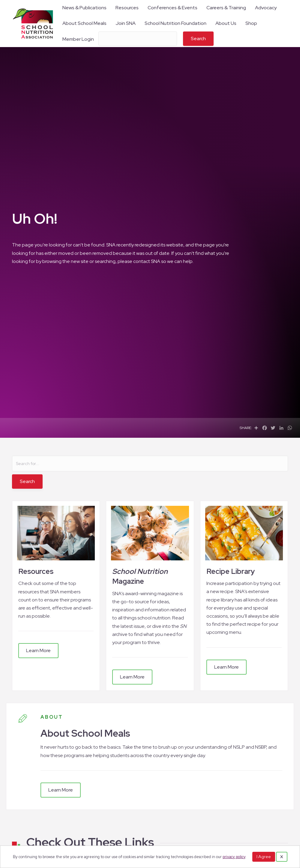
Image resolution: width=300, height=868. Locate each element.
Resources (127, 8)
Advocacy (266, 8)
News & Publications (84, 8)
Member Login (78, 39)
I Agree (264, 857)
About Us (226, 23)
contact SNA (147, 261)
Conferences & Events (172, 8)
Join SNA (126, 23)
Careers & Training (226, 8)
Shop (251, 23)
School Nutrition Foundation (175, 23)
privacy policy (234, 857)
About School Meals (84, 23)
